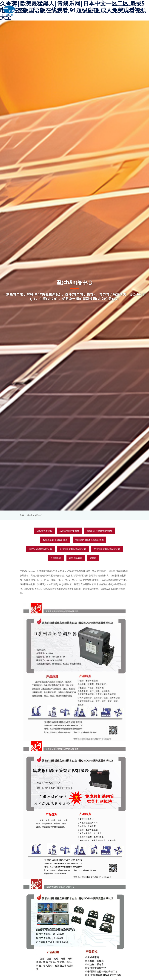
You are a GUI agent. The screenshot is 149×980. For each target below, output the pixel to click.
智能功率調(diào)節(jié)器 (55, 540)
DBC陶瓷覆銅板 (44, 531)
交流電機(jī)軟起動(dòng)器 (107, 549)
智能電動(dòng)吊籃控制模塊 (89, 540)
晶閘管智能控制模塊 (69, 531)
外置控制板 (56, 558)
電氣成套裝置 (76, 558)
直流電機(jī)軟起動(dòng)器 (73, 549)
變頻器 (93, 558)
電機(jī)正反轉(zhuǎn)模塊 (100, 531)
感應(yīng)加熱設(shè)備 (40, 549)
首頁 (22, 515)
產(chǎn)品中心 (35, 515)
